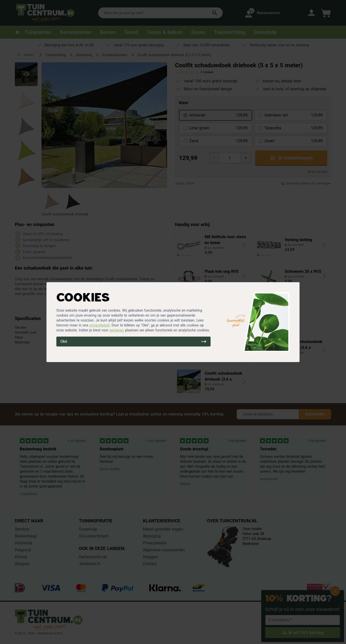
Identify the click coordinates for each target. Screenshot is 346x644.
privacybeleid (100, 325)
